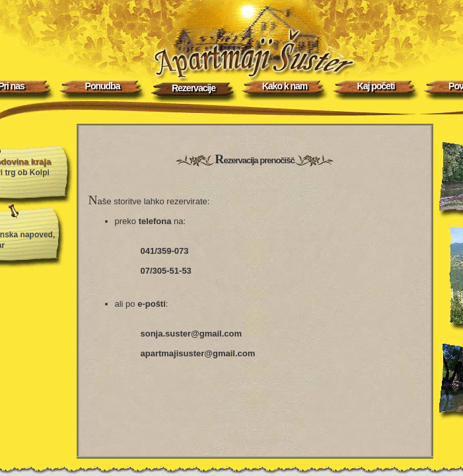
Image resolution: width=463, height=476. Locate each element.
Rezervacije (194, 88)
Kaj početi (376, 86)
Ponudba (103, 86)
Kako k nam (285, 86)
